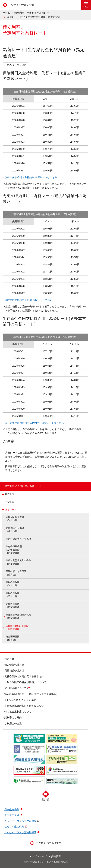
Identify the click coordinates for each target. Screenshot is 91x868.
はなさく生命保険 (14, 827)
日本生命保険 (12, 809)
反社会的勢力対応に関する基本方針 (24, 676)
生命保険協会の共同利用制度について (26, 706)
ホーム (6, 13)
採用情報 (56, 856)
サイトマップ (39, 856)
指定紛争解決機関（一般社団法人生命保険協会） (32, 694)
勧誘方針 (10, 659)
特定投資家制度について (18, 712)
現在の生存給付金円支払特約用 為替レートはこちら (34, 423)
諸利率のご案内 (13, 717)
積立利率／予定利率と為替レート (33, 13)
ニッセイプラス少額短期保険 (20, 832)
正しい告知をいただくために (21, 700)
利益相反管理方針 (14, 671)
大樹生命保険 (12, 815)
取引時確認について (16, 688)
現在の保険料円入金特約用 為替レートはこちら (31, 177)
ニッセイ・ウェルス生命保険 (20, 821)
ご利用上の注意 (13, 723)
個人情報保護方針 (14, 665)
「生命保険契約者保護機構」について (26, 682)
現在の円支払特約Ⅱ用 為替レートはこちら (29, 300)
